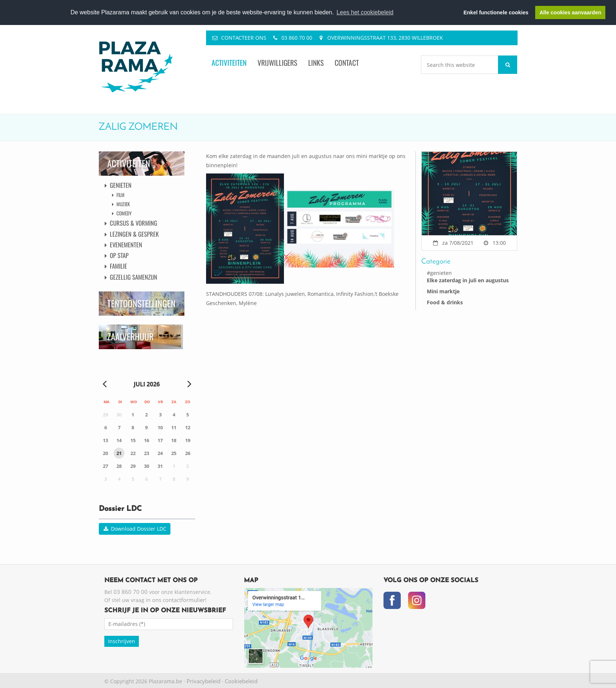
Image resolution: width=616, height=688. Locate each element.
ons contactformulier (179, 600)
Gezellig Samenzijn (134, 277)
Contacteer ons (244, 38)
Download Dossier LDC (135, 529)
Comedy (124, 213)
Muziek (123, 204)
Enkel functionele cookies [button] (496, 12)
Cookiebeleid (241, 681)
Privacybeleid (203, 681)
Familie (118, 266)
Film (120, 195)
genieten (441, 273)
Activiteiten (229, 63)
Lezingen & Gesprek (134, 234)
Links (316, 63)
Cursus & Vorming (134, 223)
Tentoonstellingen (141, 303)
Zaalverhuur (130, 336)
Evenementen (126, 245)
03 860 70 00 (297, 38)
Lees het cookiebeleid (365, 12)
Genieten (121, 185)
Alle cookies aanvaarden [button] (570, 12)
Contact (347, 63)
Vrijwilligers (277, 63)
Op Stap (119, 255)
